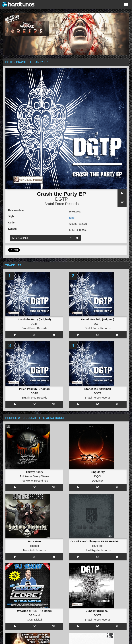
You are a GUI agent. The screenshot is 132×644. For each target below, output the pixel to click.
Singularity (98, 472)
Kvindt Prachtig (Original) (98, 319)
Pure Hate (34, 541)
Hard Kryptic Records (98, 550)
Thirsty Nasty (34, 472)
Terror (72, 218)
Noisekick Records (34, 550)
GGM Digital (34, 620)
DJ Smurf (34, 615)
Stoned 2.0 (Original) (98, 389)
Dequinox (98, 481)
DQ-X (98, 476)
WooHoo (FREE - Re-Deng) (34, 611)
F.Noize (24, 476)
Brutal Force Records (62, 204)
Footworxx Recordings (34, 481)
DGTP (61, 199)
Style (11, 216)
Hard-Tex (98, 546)
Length (12, 229)
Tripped (34, 546)
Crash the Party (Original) (34, 319)
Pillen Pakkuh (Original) (34, 389)
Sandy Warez (41, 476)
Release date (16, 210)
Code (11, 223)
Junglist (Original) (98, 611)
